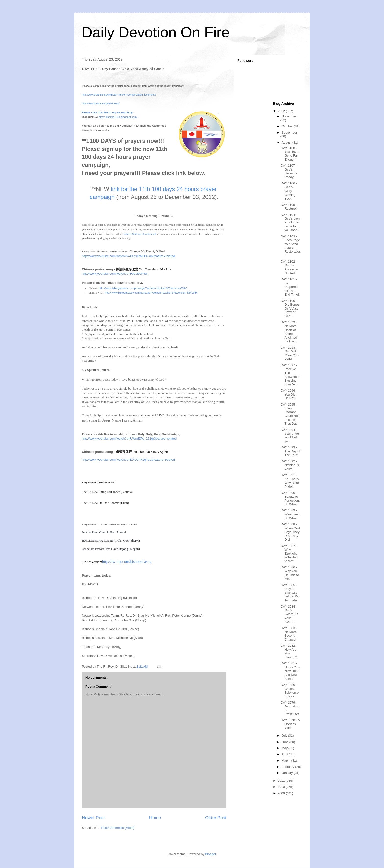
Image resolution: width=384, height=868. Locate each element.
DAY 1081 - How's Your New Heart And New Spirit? (290, 671)
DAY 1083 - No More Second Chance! (289, 634)
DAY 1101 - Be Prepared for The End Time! (290, 287)
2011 (282, 781)
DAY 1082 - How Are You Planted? (289, 651)
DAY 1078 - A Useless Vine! (290, 724)
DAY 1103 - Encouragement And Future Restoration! (291, 246)
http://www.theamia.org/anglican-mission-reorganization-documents (119, 95)
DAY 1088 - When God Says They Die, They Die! (290, 532)
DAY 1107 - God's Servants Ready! (289, 171)
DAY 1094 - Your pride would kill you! (290, 435)
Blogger (211, 854)
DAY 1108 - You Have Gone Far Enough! (289, 154)
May (285, 748)
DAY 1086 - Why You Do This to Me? (290, 573)
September (289, 132)
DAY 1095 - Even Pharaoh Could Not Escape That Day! (290, 414)
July (285, 736)
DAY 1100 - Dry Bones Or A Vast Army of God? (290, 308)
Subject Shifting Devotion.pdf (140, 234)
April (285, 754)
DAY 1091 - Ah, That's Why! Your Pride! (290, 481)
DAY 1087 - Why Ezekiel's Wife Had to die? (289, 553)
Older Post (216, 818)
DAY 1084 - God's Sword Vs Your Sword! (289, 614)
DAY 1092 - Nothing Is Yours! (290, 465)
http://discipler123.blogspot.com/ (118, 117)
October (288, 126)
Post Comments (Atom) (118, 828)
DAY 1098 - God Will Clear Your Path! (290, 353)
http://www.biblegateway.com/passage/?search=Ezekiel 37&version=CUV (143, 288)
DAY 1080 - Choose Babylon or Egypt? (290, 691)
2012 (282, 111)
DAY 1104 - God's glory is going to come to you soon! (290, 222)
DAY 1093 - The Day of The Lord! (290, 451)
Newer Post (93, 818)
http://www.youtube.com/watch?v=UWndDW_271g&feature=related (129, 439)
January (288, 773)
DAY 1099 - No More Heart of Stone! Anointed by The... (289, 332)
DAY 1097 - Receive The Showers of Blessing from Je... (290, 375)
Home (155, 818)
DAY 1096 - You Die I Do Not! (289, 394)
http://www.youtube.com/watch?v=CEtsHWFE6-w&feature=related (128, 256)
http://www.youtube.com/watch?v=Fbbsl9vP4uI (115, 274)
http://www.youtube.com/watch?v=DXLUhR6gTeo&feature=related (128, 460)
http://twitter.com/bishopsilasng (127, 562)
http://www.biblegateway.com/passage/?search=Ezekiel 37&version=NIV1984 (151, 293)
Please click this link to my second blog (107, 112)
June (286, 742)
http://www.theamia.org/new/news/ (101, 104)
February (288, 767)
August (287, 143)
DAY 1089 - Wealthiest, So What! (290, 514)
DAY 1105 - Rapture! (289, 207)
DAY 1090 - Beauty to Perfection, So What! (290, 498)
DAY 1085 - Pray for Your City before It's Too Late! (289, 593)
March (287, 761)
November (289, 116)
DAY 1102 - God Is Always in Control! (289, 267)
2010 (282, 787)
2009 (282, 793)
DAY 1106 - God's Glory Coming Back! (289, 191)
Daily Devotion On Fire (156, 32)
